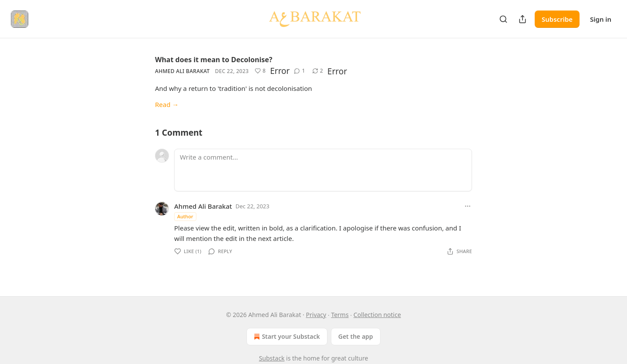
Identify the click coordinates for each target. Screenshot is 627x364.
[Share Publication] (522, 19)
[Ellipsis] (468, 206)
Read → (167, 104)
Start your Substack (286, 337)
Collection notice (377, 315)
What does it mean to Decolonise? (214, 60)
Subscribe (557, 19)
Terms (340, 315)
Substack (272, 358)
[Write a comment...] (323, 170)
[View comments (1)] (299, 71)
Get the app (356, 336)
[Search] (503, 19)
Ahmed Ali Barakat (182, 71)
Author (185, 216)
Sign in (601, 19)
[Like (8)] (260, 71)
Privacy (316, 315)
